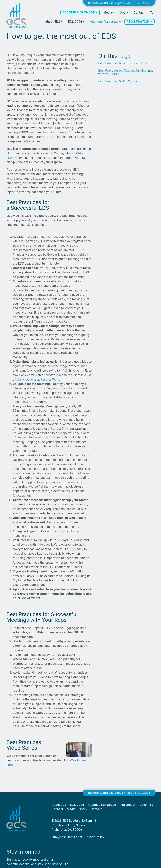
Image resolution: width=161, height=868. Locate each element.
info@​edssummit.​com (67, 837)
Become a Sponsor (79, 12)
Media (108, 13)
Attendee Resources (104, 22)
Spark (124, 13)
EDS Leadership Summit (79, 821)
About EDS (53, 22)
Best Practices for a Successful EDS (123, 63)
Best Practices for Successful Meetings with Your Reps (126, 72)
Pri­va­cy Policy (94, 837)
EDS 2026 (75, 22)
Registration (138, 22)
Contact (139, 13)
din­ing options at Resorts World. (39, 379)
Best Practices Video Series (118, 81)
